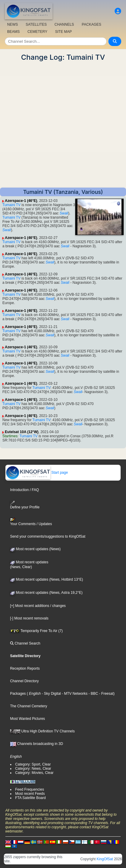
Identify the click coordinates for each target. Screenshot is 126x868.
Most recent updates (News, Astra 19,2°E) (46, 593)
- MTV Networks (74, 694)
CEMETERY (37, 32)
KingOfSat (105, 859)
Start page (37, 473)
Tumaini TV (11, 205)
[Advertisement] (63, 125)
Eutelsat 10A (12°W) (21, 432)
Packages (18, 694)
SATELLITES (36, 24)
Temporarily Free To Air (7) (36, 631)
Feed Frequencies (30, 789)
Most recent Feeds (30, 794)
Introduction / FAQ (25, 490)
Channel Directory (24, 681)
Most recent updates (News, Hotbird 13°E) (47, 579)
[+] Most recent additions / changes (38, 606)
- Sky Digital (51, 694)
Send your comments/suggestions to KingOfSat (48, 536)
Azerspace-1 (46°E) (21, 201)
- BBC (93, 694)
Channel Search (25, 643)
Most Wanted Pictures (28, 719)
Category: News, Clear (33, 769)
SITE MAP (63, 32)
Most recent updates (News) (35, 549)
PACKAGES (92, 24)
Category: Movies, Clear (34, 773)
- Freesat (106, 694)
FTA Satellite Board (31, 798)
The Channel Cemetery (29, 706)
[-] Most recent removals (29, 618)
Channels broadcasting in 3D (37, 744)
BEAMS (13, 32)
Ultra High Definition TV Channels (43, 731)
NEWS (13, 24)
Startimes (10, 436)
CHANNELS (64, 24)
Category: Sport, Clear (33, 764)
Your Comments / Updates (31, 522)
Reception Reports (25, 668)
